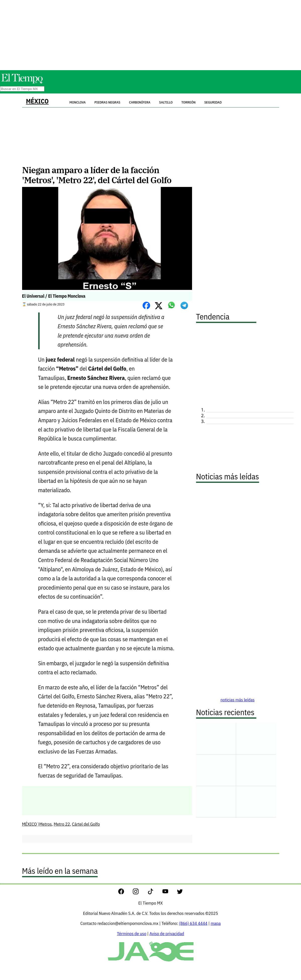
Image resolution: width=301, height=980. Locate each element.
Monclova (77, 102)
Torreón (189, 102)
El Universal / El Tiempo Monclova (54, 296)
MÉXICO (37, 101)
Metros (45, 824)
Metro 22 (62, 824)
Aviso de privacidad (167, 934)
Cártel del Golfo (86, 824)
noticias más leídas (237, 700)
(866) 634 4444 (193, 923)
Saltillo (166, 102)
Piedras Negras (107, 102)
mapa (216, 923)
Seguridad (213, 102)
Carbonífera (140, 102)
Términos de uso (132, 934)
